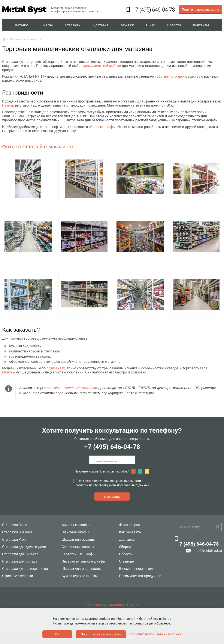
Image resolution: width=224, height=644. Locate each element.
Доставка (101, 25)
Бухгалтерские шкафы (80, 576)
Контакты (201, 25)
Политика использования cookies (155, 634)
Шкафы (47, 25)
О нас (150, 25)
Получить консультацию (200, 10)
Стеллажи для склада (20, 561)
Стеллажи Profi (14, 539)
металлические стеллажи (75, 388)
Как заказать (130, 532)
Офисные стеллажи (18, 576)
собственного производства (178, 76)
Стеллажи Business (17, 532)
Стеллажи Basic (15, 525)
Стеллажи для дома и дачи (24, 547)
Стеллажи (73, 25)
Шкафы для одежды (78, 539)
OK (57, 634)
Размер (8, 105)
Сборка (125, 547)
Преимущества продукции (140, 576)
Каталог (22, 25)
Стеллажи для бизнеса (20, 554)
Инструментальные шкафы (84, 561)
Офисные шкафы (75, 532)
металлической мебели (102, 66)
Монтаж (127, 25)
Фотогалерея (129, 525)
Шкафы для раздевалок (81, 569)
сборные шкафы (102, 127)
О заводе (126, 561)
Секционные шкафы (78, 547)
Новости (174, 25)
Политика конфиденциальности (112, 604)
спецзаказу (56, 368)
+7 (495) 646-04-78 (112, 447)
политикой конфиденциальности (118, 481)
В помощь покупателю (137, 569)
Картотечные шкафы (78, 554)
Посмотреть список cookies (101, 634)
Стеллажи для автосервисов (25, 569)
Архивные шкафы (76, 525)
